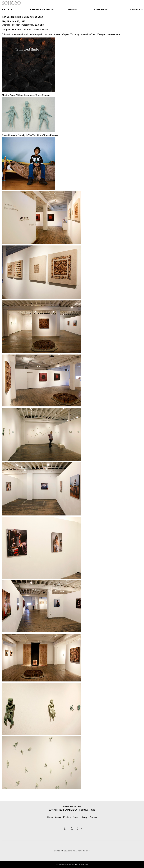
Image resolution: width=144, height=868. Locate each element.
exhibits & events (42, 10)
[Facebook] (131, 2)
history (99, 10)
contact (134, 10)
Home (50, 817)
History (84, 817)
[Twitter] (135, 2)
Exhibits (67, 817)
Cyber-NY (71, 864)
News (76, 817)
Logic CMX (84, 864)
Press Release (41, 30)
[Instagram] (140, 2)
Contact (93, 817)
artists (7, 10)
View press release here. (109, 34)
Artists (58, 817)
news (71, 10)
